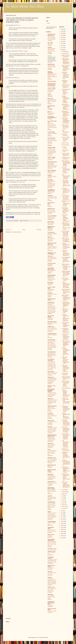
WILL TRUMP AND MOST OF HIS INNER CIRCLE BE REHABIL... (66, 436)
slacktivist (50, 496)
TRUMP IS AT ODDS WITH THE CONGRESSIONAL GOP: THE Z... (66, 401)
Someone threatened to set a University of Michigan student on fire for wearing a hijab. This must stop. (52, 515)
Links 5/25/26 (50, 318)
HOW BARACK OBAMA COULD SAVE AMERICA (65, 325)
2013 (62, 515)
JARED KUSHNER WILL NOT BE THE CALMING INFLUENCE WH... (66, 274)
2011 (62, 519)
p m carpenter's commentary (51, 360)
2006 (62, 530)
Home (24, 230)
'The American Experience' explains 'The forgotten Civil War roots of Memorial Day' (52, 126)
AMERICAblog (51, 64)
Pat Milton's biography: (23, 51)
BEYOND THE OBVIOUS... (65, 374)
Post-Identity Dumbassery (65, 135)
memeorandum (51, 302)
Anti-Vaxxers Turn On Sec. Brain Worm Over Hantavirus (52, 259)
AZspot (49, 94)
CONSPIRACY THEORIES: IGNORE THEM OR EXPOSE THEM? (66, 409)
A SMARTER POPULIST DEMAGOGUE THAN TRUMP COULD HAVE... (66, 423)
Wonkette (50, 577)
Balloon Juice (51, 99)
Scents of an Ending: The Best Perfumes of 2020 (52, 491)
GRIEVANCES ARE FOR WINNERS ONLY (65, 311)
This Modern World (52, 549)
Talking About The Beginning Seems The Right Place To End (52, 354)
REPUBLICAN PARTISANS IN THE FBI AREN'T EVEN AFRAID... (66, 470)
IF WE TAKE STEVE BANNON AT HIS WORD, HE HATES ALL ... (66, 253)
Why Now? (50, 571)
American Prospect (52, 81)
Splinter (49, 512)
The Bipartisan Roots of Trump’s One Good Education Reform (52, 394)
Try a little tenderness (64, 148)
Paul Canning (51, 371)
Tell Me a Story (51, 535)
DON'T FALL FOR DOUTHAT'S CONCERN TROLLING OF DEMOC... (66, 68)
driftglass (50, 175)
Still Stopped (50, 265)
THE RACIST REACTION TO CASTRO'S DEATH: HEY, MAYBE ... (66, 114)
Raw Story (50, 426)
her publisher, (18, 172)
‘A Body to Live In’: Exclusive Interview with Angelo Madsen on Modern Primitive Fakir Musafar (52, 151)
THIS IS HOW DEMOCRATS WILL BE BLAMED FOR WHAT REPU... (66, 61)
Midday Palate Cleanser (52, 323)
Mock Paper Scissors (52, 322)
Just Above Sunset (52, 263)
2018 (62, 46)
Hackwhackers (51, 222)
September (64, 492)
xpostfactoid (50, 594)
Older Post (39, 230)
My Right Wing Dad (52, 334)
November (64, 54)
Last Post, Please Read (52, 611)
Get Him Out (50, 108)
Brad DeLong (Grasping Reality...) (52, 117)
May (63, 500)
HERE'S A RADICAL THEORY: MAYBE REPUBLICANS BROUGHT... (66, 393)
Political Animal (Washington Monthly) (51, 390)
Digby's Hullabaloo (52, 170)
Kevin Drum (50, 282)
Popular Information (52, 406)
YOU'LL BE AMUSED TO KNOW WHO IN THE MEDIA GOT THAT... (66, 430)
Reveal (49, 449)
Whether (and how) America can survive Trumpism (52, 67)
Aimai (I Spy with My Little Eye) (51, 35)
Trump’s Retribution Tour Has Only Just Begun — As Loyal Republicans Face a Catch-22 (52, 506)
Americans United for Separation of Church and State (52, 85)
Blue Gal (50, 112)
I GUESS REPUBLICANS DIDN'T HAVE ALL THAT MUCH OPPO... (66, 285)
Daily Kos (50, 145)
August (64, 494)
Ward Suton (50, 95)
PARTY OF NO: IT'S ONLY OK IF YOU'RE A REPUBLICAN (66, 240)
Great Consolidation (52, 216)
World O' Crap (51, 587)
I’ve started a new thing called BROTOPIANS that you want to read (52, 561)
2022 (62, 37)
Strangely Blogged (52, 521)
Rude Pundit (50, 474)
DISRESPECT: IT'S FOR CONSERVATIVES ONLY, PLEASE (66, 204)
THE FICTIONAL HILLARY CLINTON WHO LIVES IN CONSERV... (66, 267)
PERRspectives (51, 377)
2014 (62, 513)
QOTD (49, 205)
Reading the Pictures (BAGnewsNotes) (52, 435)
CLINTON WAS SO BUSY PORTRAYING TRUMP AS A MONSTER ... (66, 337)
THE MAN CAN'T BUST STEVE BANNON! (66, 86)
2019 (62, 44)
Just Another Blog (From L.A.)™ (52, 276)
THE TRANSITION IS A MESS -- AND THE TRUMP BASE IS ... (66, 260)
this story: (18, 25)
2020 (62, 42)
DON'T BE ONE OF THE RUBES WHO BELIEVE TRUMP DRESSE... (66, 163)
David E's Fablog (51, 157)
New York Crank (51, 340)
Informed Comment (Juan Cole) (52, 244)
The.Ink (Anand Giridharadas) (51, 540)
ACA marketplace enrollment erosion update (51, 597)
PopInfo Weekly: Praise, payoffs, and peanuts (51, 409)
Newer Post (9, 230)
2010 (62, 521)
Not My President (65, 145)
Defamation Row (51, 568)
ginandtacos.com (51, 209)
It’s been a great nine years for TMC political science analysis (52, 329)
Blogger (46, 637)
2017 (62, 48)
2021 (62, 39)
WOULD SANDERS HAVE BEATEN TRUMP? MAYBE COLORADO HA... (66, 352)
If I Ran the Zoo (51, 232)
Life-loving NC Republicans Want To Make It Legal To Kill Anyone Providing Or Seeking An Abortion (52, 581)
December (64, 52)
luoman (37, 637)
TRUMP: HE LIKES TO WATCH (65, 82)
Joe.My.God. (50, 256)
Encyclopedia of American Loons (51, 190)
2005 (62, 532)
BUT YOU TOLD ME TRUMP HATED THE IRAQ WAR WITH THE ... (65, 234)
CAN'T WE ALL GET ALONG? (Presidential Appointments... (66, 197)
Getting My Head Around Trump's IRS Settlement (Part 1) (52, 477)
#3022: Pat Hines (51, 192)
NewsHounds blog (52, 352)
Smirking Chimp (51, 502)
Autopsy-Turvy (51, 605)
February (64, 506)
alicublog (50, 47)
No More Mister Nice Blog (25, 7)
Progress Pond (51, 420)
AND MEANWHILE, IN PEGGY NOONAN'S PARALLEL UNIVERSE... (66, 444)
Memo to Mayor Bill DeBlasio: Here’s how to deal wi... (65, 127)
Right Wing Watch (52, 465)
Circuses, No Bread (51, 172)
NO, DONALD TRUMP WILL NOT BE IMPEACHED (65, 330)
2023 (62, 35)
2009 (62, 523)
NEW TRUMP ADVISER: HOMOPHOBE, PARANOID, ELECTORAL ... (66, 121)
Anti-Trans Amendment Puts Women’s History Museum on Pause (52, 460)
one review (18, 66)
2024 (62, 33)
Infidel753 (50, 237)
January (64, 508)
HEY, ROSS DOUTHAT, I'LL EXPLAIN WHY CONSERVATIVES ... (66, 463)
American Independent (50, 72)
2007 (62, 527)
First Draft (50, 195)
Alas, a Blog (50, 43)
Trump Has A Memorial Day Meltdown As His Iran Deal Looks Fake (52, 401)
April (63, 502)
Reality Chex (50, 443)
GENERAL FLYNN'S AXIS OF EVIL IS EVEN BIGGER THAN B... (66, 246)
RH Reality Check (52, 458)
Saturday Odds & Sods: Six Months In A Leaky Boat (52, 198)
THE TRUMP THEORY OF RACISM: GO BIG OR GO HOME (65, 210)
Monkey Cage (51, 326)
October (64, 490)
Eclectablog (50, 180)
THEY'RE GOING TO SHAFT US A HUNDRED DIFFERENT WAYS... (66, 344)
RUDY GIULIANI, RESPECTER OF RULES (66, 378)
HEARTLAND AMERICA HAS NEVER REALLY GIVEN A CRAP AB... (66, 477)
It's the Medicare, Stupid (65, 151)
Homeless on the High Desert (51, 227)
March (64, 504)
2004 (62, 534)
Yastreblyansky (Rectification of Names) (51, 603)
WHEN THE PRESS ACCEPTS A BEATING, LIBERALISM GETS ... (65, 360)
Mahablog (50, 293)
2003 (62, 536)
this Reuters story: (21, 182)
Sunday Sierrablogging (52, 234)
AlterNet (49, 56)
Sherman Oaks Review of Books (51, 488)
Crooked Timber (51, 132)
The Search (50, 44)
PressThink (50, 413)
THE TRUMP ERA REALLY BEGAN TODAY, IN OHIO (66, 92)
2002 (62, 538)
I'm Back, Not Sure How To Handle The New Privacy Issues (52, 38)
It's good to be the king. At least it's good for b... (66, 155)
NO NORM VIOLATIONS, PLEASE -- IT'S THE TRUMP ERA (66, 191)
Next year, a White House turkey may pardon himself (66, 139)
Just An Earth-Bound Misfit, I (51, 269)
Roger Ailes (50, 466)
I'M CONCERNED (66, 388)
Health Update (50, 284)
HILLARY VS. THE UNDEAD (66, 450)
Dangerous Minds (51, 147)
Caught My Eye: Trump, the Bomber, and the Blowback (52, 439)
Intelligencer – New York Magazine (52, 253)
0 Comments (25, 221)
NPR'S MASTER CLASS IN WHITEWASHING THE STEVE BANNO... (66, 298)
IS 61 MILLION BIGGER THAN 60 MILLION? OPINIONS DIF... (66, 305)
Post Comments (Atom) (16, 232)
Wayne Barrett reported (27, 104)
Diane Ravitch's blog (52, 162)
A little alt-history (51, 289)
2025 (62, 31)
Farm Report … (51, 229)
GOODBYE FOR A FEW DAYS (66, 158)
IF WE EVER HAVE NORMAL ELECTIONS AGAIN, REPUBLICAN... (66, 218)
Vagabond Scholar (52, 551)
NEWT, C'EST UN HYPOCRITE (66, 56)
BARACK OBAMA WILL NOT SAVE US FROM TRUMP (66, 291)
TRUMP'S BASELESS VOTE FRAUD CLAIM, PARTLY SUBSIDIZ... (66, 99)
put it (18, 78)
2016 (62, 50)
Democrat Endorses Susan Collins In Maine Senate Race (52, 141)
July (63, 496)
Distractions (50, 536)
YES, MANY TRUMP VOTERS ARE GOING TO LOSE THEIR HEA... (65, 75)
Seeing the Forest (51, 482)
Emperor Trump (65, 143)
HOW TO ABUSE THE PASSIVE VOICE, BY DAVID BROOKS (66, 384)
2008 (62, 525)
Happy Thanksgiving (65, 131)
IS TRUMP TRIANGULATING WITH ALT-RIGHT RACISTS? (66, 170)
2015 (62, 511)
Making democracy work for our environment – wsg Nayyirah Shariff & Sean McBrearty (51, 184)
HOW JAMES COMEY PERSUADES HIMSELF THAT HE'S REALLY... (66, 485)
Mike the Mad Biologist (51, 316)
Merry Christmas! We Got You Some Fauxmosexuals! (52, 590)
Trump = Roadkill (51, 158)
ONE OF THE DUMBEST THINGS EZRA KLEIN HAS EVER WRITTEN (66, 369)
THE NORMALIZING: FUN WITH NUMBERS (66, 177)
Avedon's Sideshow (52, 88)
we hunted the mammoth (51, 558)
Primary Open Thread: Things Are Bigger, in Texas (52, 101)
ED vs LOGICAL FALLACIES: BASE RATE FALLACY (52, 211)
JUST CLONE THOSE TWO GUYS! (65, 279)
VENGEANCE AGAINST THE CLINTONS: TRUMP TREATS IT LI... (66, 107)
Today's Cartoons (51, 223)
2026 (62, 29)
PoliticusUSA (50, 399)
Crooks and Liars (51, 138)
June (63, 498)
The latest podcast (51, 113)
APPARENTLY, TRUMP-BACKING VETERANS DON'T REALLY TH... (66, 455)
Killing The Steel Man (52, 176)
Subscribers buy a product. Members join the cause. (52, 416)
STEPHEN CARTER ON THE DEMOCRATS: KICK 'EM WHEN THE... (66, 318)
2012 (62, 517)
